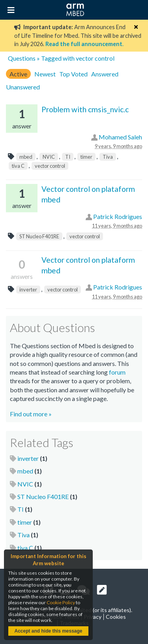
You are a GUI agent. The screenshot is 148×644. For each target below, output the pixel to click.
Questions (22, 58)
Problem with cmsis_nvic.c (85, 109)
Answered (105, 74)
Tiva (108, 157)
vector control (50, 166)
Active (18, 74)
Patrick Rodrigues (118, 216)
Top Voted (73, 74)
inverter (28, 290)
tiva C (18, 166)
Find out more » (31, 414)
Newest (45, 74)
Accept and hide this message (48, 631)
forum (117, 372)
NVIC (49, 157)
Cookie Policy (61, 602)
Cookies (116, 617)
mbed (26, 157)
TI (68, 157)
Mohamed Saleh (120, 137)
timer (86, 157)
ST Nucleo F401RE (39, 236)
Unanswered (23, 87)
